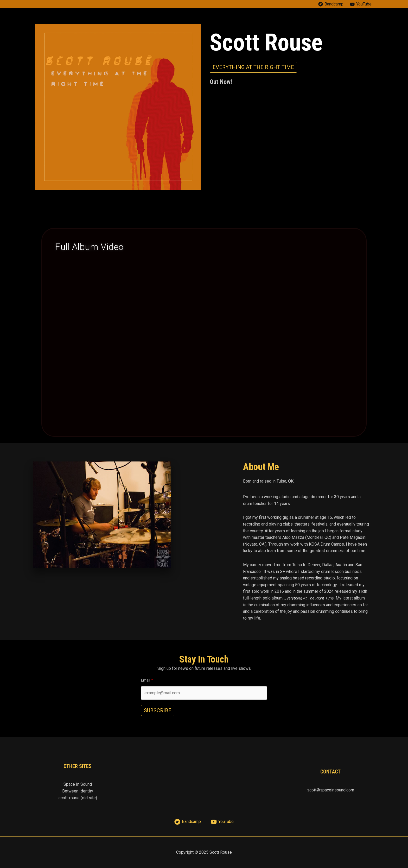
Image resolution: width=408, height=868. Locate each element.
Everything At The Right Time (310, 598)
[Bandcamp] (331, 4)
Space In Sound (78, 784)
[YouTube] (361, 4)
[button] (253, 67)
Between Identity (78, 791)
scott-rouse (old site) (78, 798)
